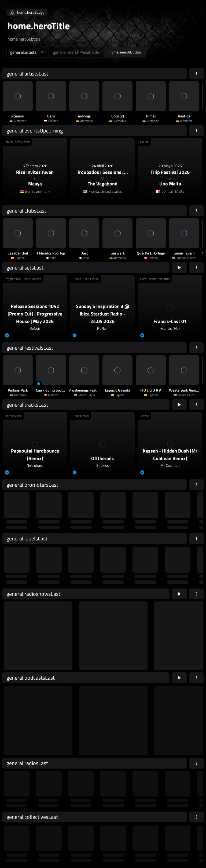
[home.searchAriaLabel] (76, 52)
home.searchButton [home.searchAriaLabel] (125, 52)
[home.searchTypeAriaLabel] (27, 52)
